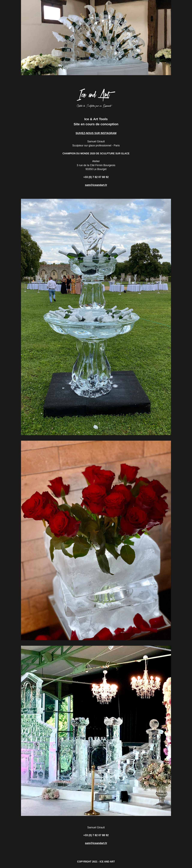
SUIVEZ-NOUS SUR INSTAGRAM (96, 133)
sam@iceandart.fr (96, 185)
